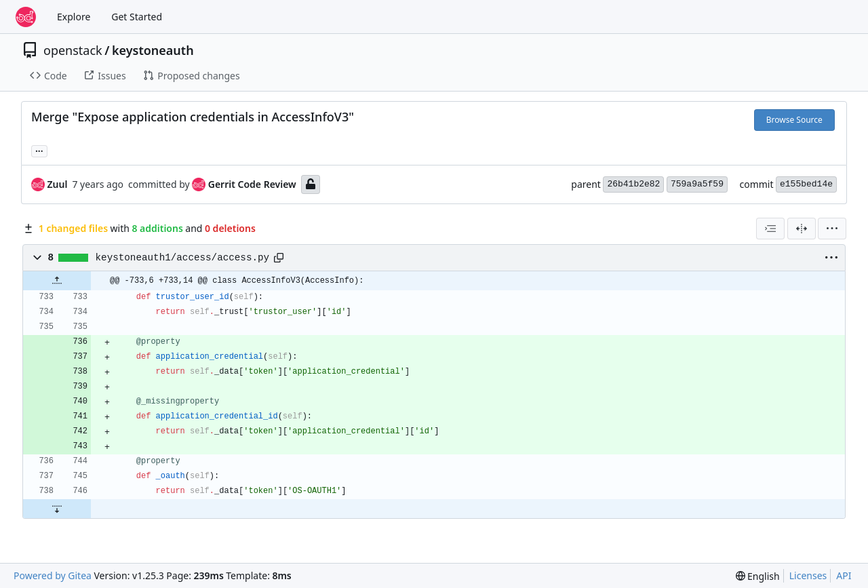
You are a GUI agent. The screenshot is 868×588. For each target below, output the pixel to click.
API (844, 575)
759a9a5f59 (697, 184)
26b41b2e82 (633, 184)
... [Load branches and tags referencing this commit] (39, 150)
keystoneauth (153, 50)
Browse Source (794, 120)
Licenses (808, 575)
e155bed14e (806, 184)
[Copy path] (279, 258)
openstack (73, 50)
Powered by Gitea (53, 575)
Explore (74, 17)
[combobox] (770, 229)
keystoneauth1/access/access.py (183, 258)
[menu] (832, 229)
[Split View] (802, 229)
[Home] (26, 17)
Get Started (137, 17)
